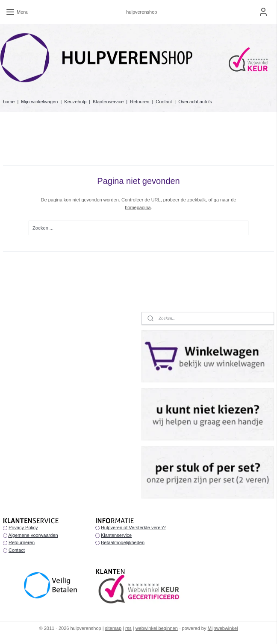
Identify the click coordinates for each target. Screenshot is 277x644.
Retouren (140, 102)
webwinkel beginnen (157, 628)
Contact (164, 102)
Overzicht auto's (195, 102)
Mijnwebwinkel (223, 628)
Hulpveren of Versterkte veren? (133, 527)
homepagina (138, 207)
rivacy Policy (25, 527)
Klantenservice (108, 102)
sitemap (113, 628)
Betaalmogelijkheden (123, 542)
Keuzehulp (75, 102)
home (9, 102)
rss (128, 628)
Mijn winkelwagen (39, 102)
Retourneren (22, 542)
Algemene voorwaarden (33, 535)
